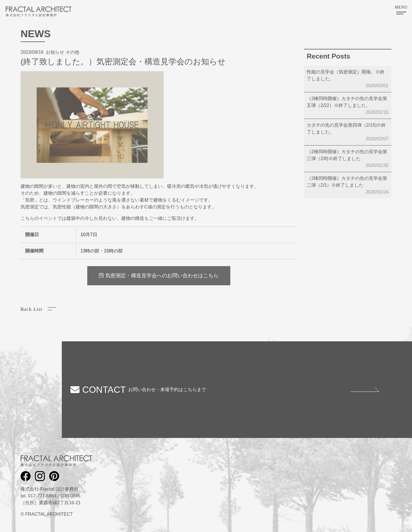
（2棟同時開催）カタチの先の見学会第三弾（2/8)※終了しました (348, 159)
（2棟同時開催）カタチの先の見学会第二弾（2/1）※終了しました (348, 186)
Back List (31, 309)
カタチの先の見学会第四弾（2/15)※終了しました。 (348, 132)
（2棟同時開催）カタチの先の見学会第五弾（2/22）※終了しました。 (348, 106)
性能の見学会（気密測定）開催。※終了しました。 (348, 79)
